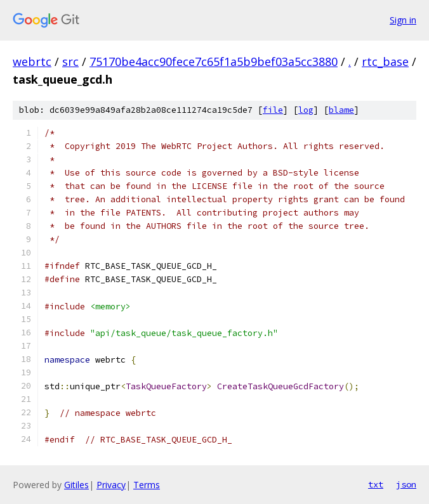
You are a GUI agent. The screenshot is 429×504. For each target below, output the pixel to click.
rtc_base (385, 61)
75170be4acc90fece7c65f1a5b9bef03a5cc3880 (214, 61)
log (306, 110)
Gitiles (76, 485)
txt (376, 484)
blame (341, 110)
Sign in (403, 20)
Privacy (111, 485)
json (406, 484)
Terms (147, 485)
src (70, 61)
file (273, 110)
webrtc (32, 61)
